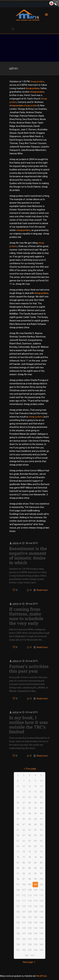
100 (41, 879)
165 (41, 950)
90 (41, 868)
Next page (30, 962)
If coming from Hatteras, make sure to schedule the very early (26, 616)
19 (35, 792)
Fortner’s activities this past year (29, 669)
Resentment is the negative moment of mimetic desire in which (28, 555)
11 (18, 786)
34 (35, 808)
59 (35, 835)
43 (30, 819)
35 (41, 808)
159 (35, 944)
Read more (42, 590)
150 (41, 934)
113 (30, 895)
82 (24, 863)
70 (41, 846)
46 (18, 824)
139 (35, 923)
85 (41, 863)
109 (35, 890)
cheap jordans (37, 82)
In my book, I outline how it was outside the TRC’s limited (28, 725)
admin (16, 543)
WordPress (41, 976)
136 (18, 923)
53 (30, 830)
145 (41, 928)
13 (30, 786)
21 (18, 797)
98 (30, 879)
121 (18, 906)
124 (35, 906)
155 (41, 939)
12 (24, 786)
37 (24, 814)
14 (35, 786)
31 (18, 808)
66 (18, 846)
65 (41, 841)
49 (35, 824)
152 (24, 939)
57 (24, 835)
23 (30, 797)
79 (35, 857)
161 (18, 950)
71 (18, 852)
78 (30, 857)
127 (24, 912)
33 (30, 808)
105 (41, 884)
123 (30, 906)
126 (18, 912)
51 (18, 830)
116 (18, 901)
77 (24, 857)
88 (30, 868)
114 (35, 895)
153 (30, 939)
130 (41, 912)
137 (24, 923)
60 (41, 835)
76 (18, 857)
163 (30, 950)
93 (30, 874)
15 (41, 786)
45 (41, 819)
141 (18, 928)
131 (18, 917)
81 (18, 863)
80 (41, 857)
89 (35, 868)
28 (30, 803)
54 (35, 830)
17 (24, 792)
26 (18, 803)
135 (41, 917)
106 (18, 890)
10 (41, 781)
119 (35, 901)
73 (30, 852)
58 (30, 835)
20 (41, 792)
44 (35, 819)
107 (24, 890)
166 (27, 955)
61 (18, 841)
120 (41, 901)
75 (41, 852)
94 (35, 874)
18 (30, 792)
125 (41, 906)
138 (30, 923)
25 (41, 797)
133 (30, 917)
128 (30, 912)
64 (35, 841)
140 (41, 923)
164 (35, 950)
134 (35, 917)
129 (35, 912)
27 (24, 803)
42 (24, 819)
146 (18, 934)
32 (24, 808)
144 (35, 928)
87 (24, 868)
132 (24, 917)
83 (30, 863)
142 (24, 928)
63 (30, 841)
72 (24, 852)
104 (35, 884)
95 (41, 874)
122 (24, 906)
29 (35, 803)
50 (41, 824)
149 (35, 934)
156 (18, 944)
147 (24, 934)
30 (41, 803)
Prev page (30, 769)
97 (24, 879)
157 (24, 944)
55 (41, 830)
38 (30, 814)
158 (30, 944)
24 (35, 797)
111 (18, 895)
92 (24, 874)
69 (35, 846)
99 (35, 879)
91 (18, 874)
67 (24, 846)
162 (24, 950)
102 (24, 884)
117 (24, 901)
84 (35, 863)
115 (41, 895)
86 (18, 868)
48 (30, 824)
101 (18, 884)
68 (30, 846)
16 (18, 792)
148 (30, 934)
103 (30, 884)
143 (30, 928)
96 (18, 879)
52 (24, 830)
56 (18, 835)
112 (24, 895)
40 (41, 814)
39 (35, 814)
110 (41, 890)
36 (18, 814)
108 (30, 890)
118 (30, 901)
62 (24, 841)
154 (35, 939)
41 (18, 819)
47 (24, 824)
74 (35, 852)
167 (32, 955)
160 (41, 944)
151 (18, 939)
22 (24, 797)
